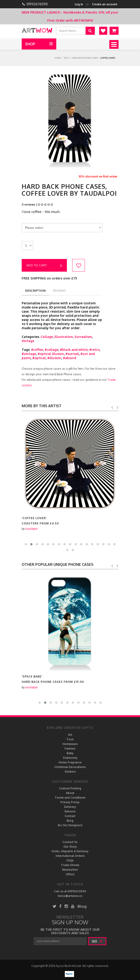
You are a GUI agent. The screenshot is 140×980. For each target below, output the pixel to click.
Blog (70, 821)
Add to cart (44, 266)
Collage (47, 337)
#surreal (72, 354)
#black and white (74, 350)
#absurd (70, 358)
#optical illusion (51, 354)
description (35, 291)
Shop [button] (30, 44)
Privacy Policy (70, 802)
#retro (94, 350)
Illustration (64, 337)
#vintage (29, 354)
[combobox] (62, 228)
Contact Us (70, 842)
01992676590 (37, 4)
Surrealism (83, 337)
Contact (70, 816)
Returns (70, 811)
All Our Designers (70, 825)
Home (58, 58)
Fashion (70, 749)
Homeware (70, 744)
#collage (51, 350)
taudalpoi (31, 529)
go (97, 941)
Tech (66, 58)
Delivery (70, 807)
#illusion (54, 358)
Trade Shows (70, 865)
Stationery (70, 758)
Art (70, 735)
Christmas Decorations (70, 767)
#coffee (37, 350)
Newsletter (70, 870)
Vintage (28, 341)
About (70, 793)
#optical (39, 358)
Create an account (105, 4)
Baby (70, 753)
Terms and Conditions (70, 798)
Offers (70, 874)
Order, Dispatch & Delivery (70, 851)
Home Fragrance (70, 762)
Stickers (70, 772)
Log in (79, 4)
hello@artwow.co (70, 896)
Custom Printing (70, 788)
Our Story (70, 847)
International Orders (70, 856)
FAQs (70, 860)
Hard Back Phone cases (85, 58)
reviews (60, 291)
